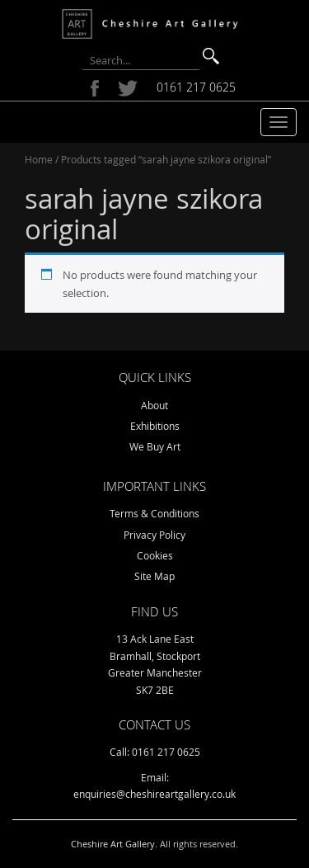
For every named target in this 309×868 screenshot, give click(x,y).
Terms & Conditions (154, 513)
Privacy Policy (154, 535)
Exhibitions (155, 426)
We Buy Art (155, 446)
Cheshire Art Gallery (113, 844)
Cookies (155, 555)
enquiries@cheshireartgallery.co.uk (154, 794)
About (154, 405)
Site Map (154, 576)
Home (39, 159)
